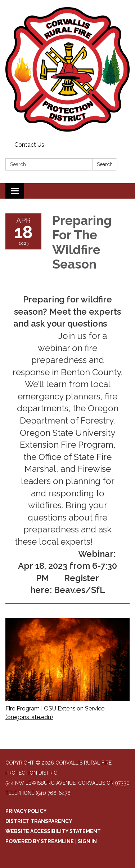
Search (105, 164)
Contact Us (29, 145)
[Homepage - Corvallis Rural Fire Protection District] (67, 69)
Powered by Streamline (40, 841)
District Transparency (39, 821)
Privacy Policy (26, 811)
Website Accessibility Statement (53, 831)
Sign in (87, 841)
